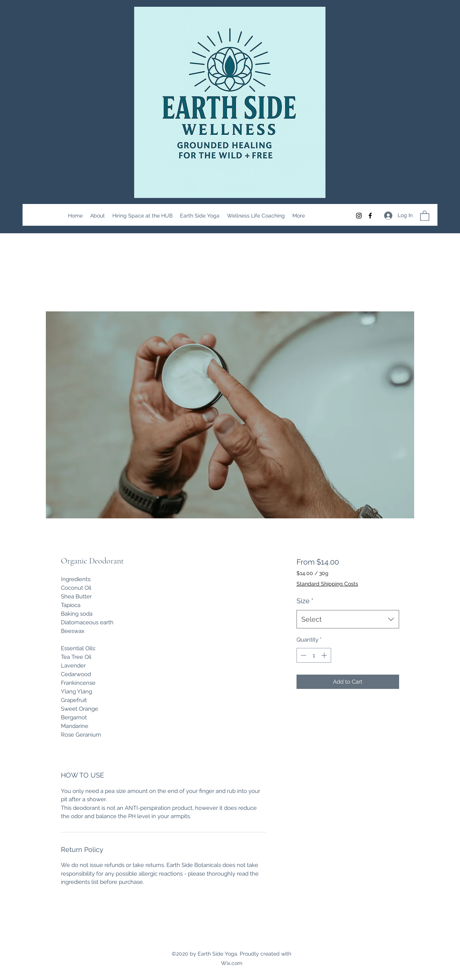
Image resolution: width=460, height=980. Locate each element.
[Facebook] (370, 216)
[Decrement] (303, 655)
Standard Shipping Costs (327, 584)
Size (305, 601)
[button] (425, 215)
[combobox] (348, 619)
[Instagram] (359, 216)
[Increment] (325, 655)
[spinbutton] (314, 655)
